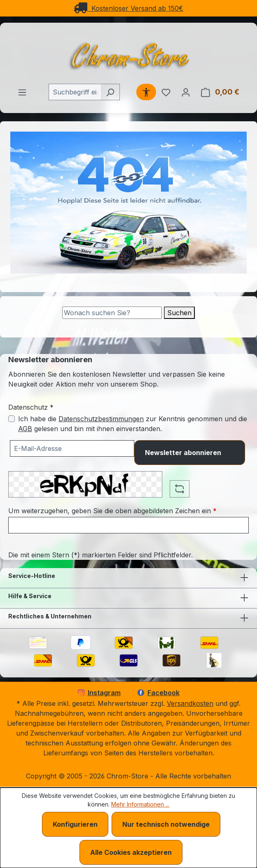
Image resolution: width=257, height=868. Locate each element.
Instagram (99, 693)
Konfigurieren (75, 824)
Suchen (179, 313)
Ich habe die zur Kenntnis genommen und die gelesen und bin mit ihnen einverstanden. (133, 424)
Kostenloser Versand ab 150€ (128, 8)
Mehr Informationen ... (140, 804)
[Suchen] (110, 92)
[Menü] (22, 92)
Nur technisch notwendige (166, 824)
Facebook (159, 693)
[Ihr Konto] (186, 92)
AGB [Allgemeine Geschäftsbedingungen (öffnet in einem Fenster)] (25, 429)
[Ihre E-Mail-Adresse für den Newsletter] (72, 448)
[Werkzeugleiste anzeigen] (146, 92)
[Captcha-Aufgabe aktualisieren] (180, 489)
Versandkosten (190, 703)
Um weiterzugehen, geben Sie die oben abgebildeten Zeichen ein (112, 511)
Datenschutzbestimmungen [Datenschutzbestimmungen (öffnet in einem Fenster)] (101, 419)
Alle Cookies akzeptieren (131, 852)
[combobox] (75, 92)
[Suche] (112, 313)
